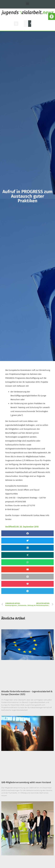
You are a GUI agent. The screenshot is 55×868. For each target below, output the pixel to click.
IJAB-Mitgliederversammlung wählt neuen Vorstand (26, 782)
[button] (28, 3)
